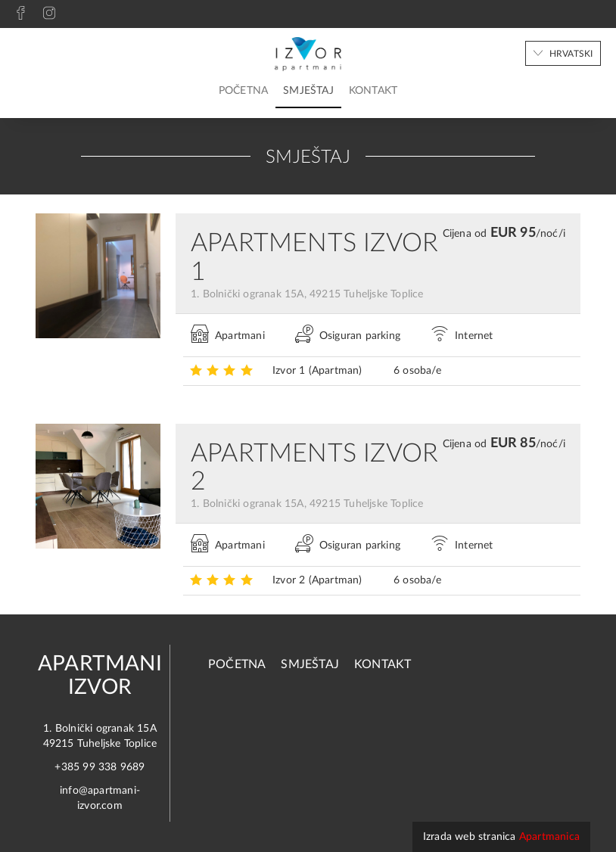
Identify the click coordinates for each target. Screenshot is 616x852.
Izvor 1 (317, 371)
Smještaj (308, 91)
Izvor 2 (317, 580)
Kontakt (373, 91)
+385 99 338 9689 (100, 767)
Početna (243, 91)
